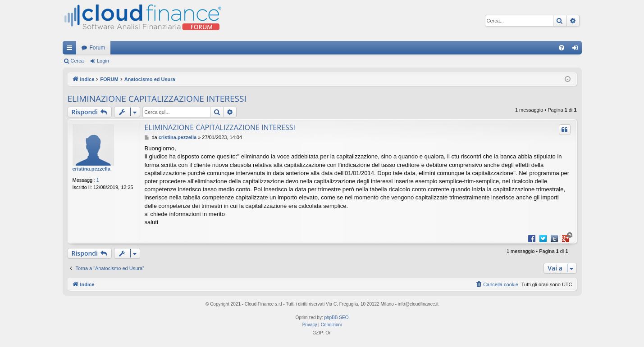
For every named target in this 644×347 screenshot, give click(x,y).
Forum (98, 48)
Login (103, 61)
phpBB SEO (337, 318)
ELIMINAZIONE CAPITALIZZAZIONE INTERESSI (157, 99)
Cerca (77, 61)
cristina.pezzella (91, 169)
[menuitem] (562, 48)
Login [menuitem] (577, 50)
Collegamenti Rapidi (71, 50)
